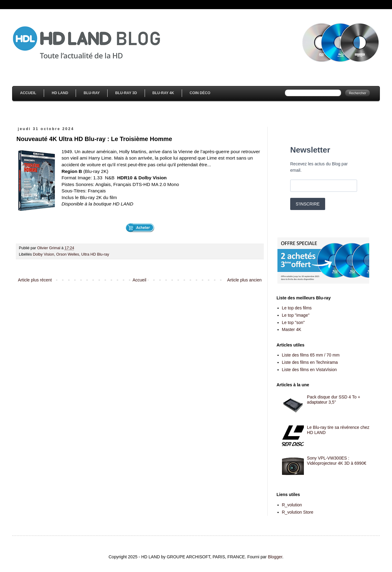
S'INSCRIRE (308, 204)
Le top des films (297, 308)
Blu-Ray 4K (163, 93)
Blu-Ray (92, 93)
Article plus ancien (244, 280)
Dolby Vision (43, 254)
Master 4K (292, 329)
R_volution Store (298, 512)
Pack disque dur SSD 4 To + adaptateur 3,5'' (334, 400)
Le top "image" (296, 315)
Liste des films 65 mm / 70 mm (311, 355)
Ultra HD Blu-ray (95, 254)
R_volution (292, 505)
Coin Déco (200, 93)
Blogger (275, 557)
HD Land (60, 93)
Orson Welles (68, 254)
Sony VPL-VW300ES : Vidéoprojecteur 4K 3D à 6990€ (337, 461)
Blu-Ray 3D (126, 93)
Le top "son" (293, 322)
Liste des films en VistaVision (309, 370)
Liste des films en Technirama (310, 362)
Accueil (28, 93)
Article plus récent (35, 280)
